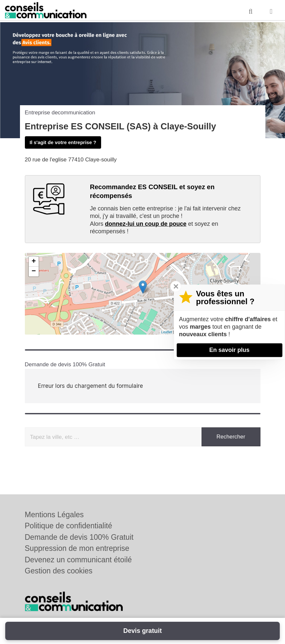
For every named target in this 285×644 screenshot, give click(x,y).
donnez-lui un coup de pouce (146, 224)
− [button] (34, 272)
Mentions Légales (54, 515)
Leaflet (167, 332)
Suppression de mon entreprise (77, 548)
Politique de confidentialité (69, 526)
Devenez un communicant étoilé (78, 560)
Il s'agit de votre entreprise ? (63, 142)
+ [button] (34, 262)
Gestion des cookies (59, 571)
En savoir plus (229, 350)
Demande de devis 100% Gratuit (79, 537)
